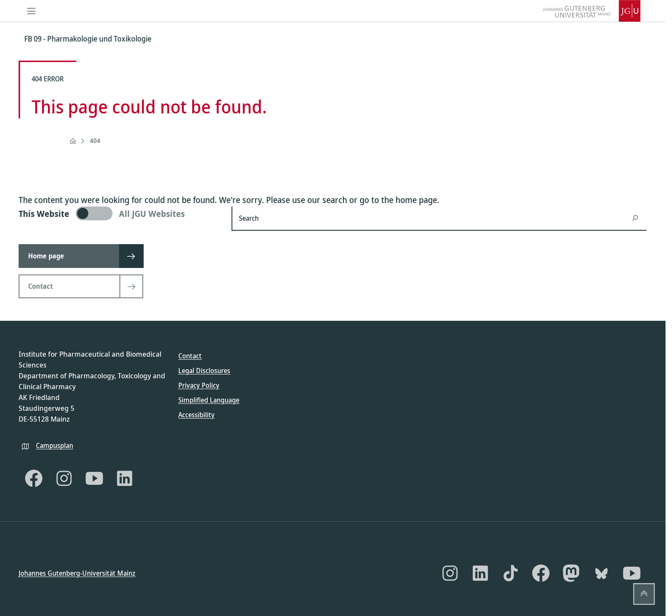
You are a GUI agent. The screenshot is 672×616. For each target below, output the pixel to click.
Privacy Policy (199, 385)
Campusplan (55, 445)
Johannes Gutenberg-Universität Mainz (77, 573)
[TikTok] (511, 573)
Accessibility (196, 415)
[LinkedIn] (125, 478)
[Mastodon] (571, 573)
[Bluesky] (601, 573)
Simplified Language (209, 400)
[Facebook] (34, 478)
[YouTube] (94, 478)
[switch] (120, 213)
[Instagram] (64, 478)
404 (95, 140)
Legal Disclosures (204, 371)
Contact (190, 356)
